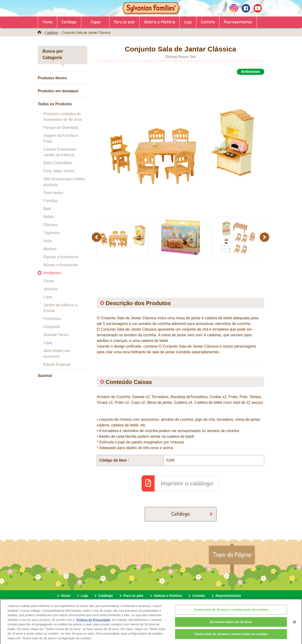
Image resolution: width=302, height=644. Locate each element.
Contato (208, 22)
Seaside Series (56, 335)
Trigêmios (52, 233)
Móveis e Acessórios (61, 265)
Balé (47, 209)
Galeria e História (160, 22)
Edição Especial (57, 364)
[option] (180, 144)
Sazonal (45, 376)
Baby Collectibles (58, 163)
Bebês (49, 217)
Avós (48, 241)
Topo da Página (232, 554)
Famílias (50, 201)
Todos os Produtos (55, 104)
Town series (53, 193)
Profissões (52, 319)
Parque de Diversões (61, 128)
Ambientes (52, 273)
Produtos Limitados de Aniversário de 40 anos (63, 117)
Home (48, 22)
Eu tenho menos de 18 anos (231, 625)
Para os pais (124, 22)
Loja (188, 22)
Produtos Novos (52, 78)
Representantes (238, 22)
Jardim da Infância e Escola (60, 308)
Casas (49, 281)
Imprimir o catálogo (187, 483)
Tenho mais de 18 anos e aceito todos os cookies (231, 637)
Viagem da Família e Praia (61, 138)
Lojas (48, 297)
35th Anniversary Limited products (64, 182)
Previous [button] (97, 237)
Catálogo (69, 22)
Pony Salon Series (59, 171)
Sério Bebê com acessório (57, 354)
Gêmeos (50, 225)
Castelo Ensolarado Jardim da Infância (60, 152)
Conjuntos (52, 327)
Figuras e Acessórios (61, 257)
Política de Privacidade (93, 623)
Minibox (50, 249)
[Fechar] (294, 625)
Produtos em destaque (58, 91)
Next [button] (265, 237)
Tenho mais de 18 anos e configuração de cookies (231, 613)
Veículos (50, 289)
